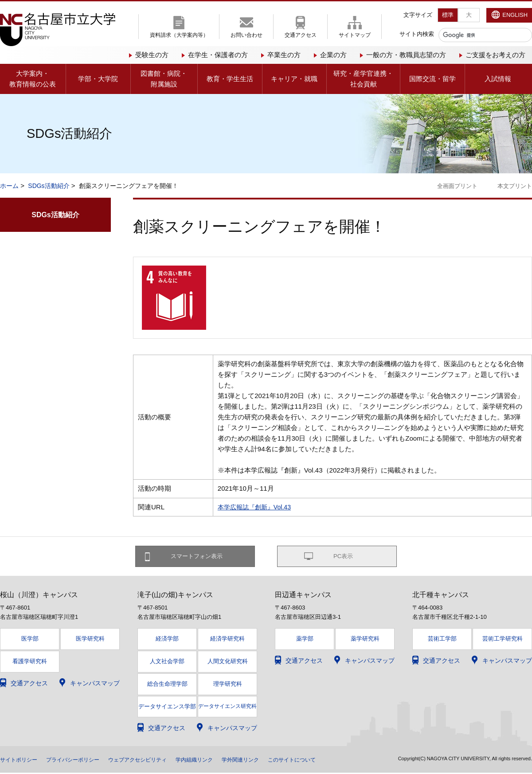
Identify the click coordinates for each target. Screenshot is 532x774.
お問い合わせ (246, 35)
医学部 (30, 639)
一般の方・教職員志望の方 (406, 55)
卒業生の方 (284, 55)
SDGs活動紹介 (49, 186)
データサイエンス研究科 (227, 707)
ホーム (9, 186)
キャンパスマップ (95, 684)
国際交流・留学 (432, 79)
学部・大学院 (98, 79)
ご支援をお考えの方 (495, 55)
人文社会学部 (167, 662)
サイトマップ (355, 35)
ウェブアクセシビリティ (157, 761)
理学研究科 (228, 685)
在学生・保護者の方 (218, 55)
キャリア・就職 (294, 79)
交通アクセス (301, 35)
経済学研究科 (227, 639)
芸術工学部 (442, 639)
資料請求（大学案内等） (179, 35)
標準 (448, 15)
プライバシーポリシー (83, 761)
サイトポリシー (22, 761)
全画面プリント (457, 186)
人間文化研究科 (228, 662)
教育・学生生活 (230, 79)
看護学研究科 (30, 662)
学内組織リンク (222, 761)
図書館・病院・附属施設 (164, 79)
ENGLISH (515, 15)
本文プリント (515, 186)
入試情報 (498, 79)
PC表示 (343, 557)
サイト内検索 (417, 34)
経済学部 (167, 639)
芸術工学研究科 (503, 639)
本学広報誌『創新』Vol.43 (257, 507)
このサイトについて (333, 761)
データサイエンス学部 (167, 708)
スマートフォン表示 (200, 557)
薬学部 (305, 639)
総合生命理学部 (167, 685)
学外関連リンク (274, 761)
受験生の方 (152, 55)
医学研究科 (90, 639)
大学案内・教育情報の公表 (33, 79)
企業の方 (333, 55)
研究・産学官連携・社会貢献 (363, 79)
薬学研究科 (365, 639)
